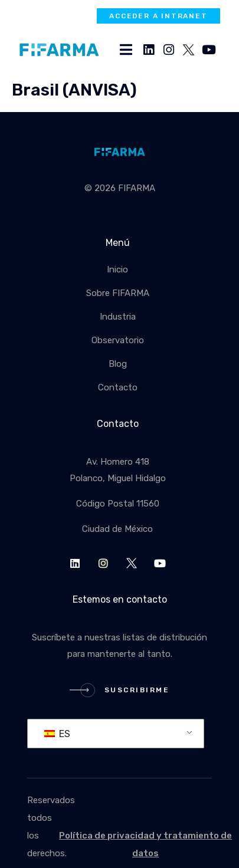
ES (57, 734)
